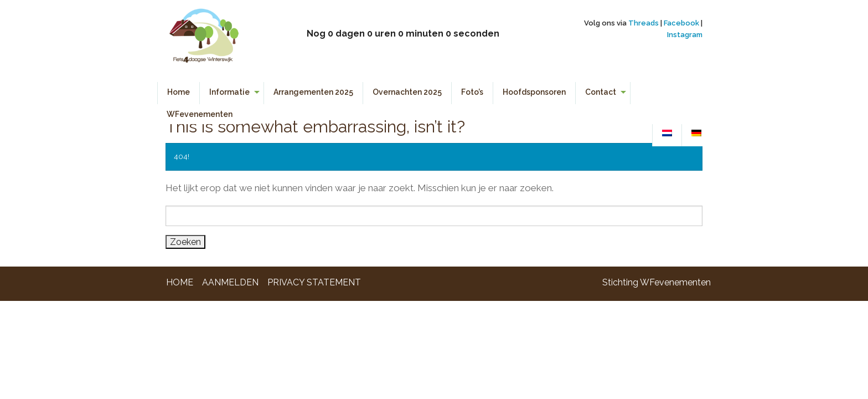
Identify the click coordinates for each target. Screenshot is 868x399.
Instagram (685, 35)
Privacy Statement (314, 282)
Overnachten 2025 (407, 92)
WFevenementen (200, 114)
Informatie (229, 92)
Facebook (681, 23)
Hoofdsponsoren (534, 92)
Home (179, 92)
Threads (644, 23)
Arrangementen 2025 (313, 92)
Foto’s (472, 92)
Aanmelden (230, 282)
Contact (601, 92)
